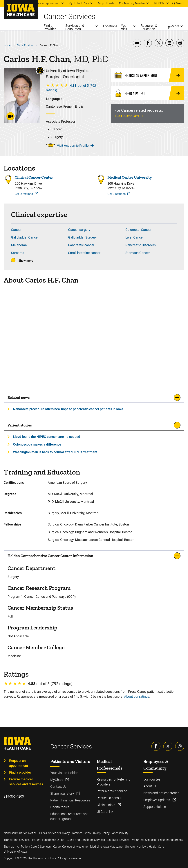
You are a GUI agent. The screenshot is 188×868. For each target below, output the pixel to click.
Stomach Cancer (138, 253)
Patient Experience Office (48, 840)
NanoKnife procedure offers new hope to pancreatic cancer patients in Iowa (68, 409)
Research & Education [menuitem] (149, 27)
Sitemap (9, 847)
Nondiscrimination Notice (20, 833)
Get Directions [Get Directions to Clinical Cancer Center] (24, 194)
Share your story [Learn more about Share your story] (63, 793)
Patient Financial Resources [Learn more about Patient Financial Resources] (70, 800)
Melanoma (19, 245)
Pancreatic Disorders (141, 245)
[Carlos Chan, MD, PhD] (94, 338)
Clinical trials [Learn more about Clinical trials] (106, 805)
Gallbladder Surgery (82, 237)
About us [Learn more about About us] (150, 786)
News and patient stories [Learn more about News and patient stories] (161, 793)
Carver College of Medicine (70, 847)
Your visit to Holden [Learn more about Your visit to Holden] (64, 773)
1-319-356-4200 (129, 116)
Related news (19, 397)
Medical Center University (130, 177)
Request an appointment (19, 763)
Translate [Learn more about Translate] (159, 3)
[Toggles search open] (178, 3)
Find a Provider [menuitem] (50, 27)
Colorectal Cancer (138, 230)
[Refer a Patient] (148, 93)
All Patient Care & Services (34, 847)
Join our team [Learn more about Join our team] (153, 779)
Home (7, 45)
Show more (26, 261)
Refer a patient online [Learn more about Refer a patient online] (112, 791)
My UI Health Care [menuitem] (79, 3)
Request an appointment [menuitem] (46, 3)
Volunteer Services (144, 840)
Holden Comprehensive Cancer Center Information (50, 556)
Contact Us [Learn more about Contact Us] (58, 786)
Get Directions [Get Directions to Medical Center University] (116, 194)
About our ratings (137, 696)
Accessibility (120, 833)
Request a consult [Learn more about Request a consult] (110, 798)
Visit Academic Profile (75, 145)
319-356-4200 (14, 796)
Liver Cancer (135, 237)
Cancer (16, 230)
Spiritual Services (118, 840)
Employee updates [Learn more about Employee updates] (157, 800)
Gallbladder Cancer (25, 237)
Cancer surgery (79, 230)
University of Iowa (15, 852)
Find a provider (20, 772)
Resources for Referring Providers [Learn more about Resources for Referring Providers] (114, 782)
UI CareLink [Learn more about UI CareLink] (105, 812)
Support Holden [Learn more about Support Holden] (155, 807)
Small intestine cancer (84, 253)
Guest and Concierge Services (86, 840)
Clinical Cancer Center (34, 177)
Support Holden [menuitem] (107, 3)
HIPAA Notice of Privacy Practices (61, 833)
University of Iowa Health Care (144, 847)
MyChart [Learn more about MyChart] (57, 780)
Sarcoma (18, 253)
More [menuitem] (176, 26)
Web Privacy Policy (97, 833)
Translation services (17, 840)
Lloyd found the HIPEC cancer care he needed (47, 437)
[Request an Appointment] (148, 75)
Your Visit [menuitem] (124, 27)
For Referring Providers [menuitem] (132, 3)
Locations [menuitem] (110, 26)
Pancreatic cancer (81, 245)
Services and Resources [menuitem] (75, 27)
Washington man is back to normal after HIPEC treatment (55, 452)
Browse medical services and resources (26, 782)
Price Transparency (171, 840)
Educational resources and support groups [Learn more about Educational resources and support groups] (69, 816)
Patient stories (20, 425)
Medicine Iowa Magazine (106, 847)
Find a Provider (25, 45)
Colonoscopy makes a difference (37, 444)
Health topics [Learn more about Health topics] (60, 807)
